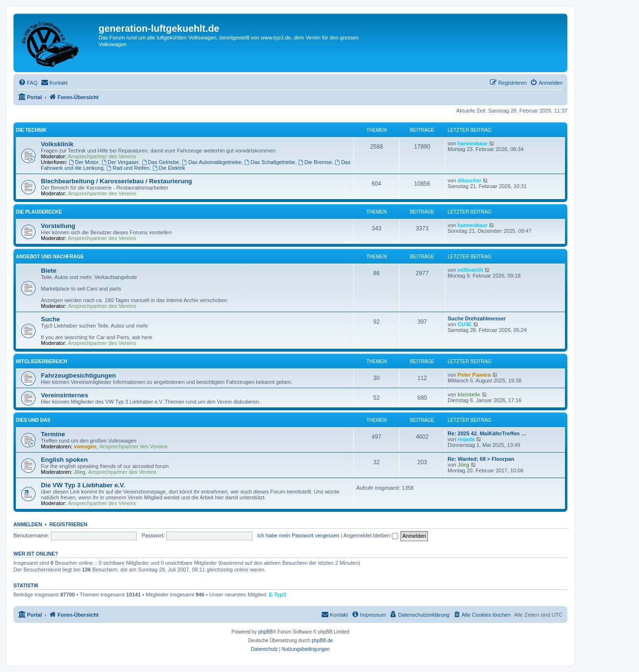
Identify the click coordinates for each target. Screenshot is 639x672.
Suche (50, 319)
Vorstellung (58, 226)
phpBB (265, 632)
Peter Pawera (474, 375)
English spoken (64, 460)
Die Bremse (315, 162)
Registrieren (69, 524)
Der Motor (84, 162)
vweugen (85, 446)
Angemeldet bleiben (370, 535)
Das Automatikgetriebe (212, 162)
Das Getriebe (161, 162)
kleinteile (469, 394)
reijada (466, 439)
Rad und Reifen (128, 168)
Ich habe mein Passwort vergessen (298, 535)
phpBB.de (322, 640)
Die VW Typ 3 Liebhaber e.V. (83, 485)
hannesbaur (473, 143)
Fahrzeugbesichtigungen (78, 375)
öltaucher (470, 180)
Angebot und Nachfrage (50, 257)
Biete (49, 271)
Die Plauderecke (39, 212)
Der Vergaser (120, 162)
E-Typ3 (277, 595)
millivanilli (470, 270)
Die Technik (31, 130)
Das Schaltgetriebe (270, 162)
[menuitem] (28, 83)
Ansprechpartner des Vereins (102, 156)
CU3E (465, 324)
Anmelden (28, 524)
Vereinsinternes (64, 395)
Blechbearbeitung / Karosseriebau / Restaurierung (116, 181)
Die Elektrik (169, 168)
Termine (53, 434)
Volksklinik (57, 144)
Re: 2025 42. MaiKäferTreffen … (487, 433)
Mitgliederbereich (42, 361)
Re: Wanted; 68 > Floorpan (481, 459)
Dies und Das (33, 420)
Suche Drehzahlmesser (477, 318)
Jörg (80, 472)
